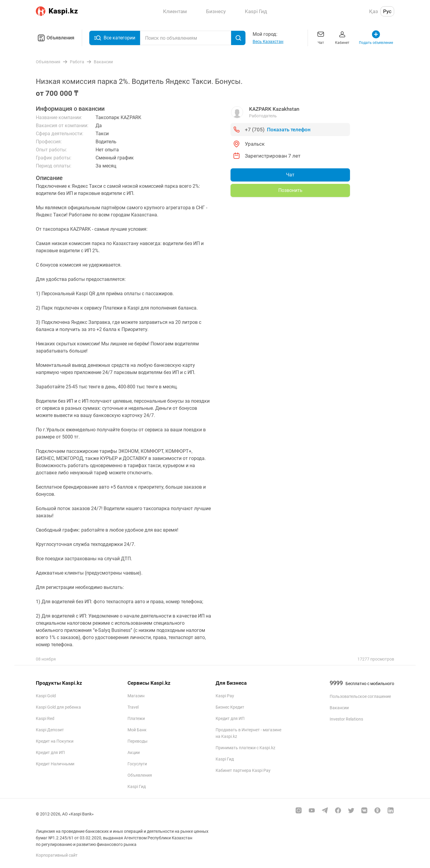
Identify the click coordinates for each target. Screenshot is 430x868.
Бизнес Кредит (230, 707)
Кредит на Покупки (55, 741)
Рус (387, 11)
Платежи (136, 718)
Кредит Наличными (55, 764)
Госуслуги (137, 764)
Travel (133, 707)
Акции (134, 752)
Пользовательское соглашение (360, 696)
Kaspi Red (45, 718)
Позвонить (290, 190)
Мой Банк (137, 730)
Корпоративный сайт (57, 855)
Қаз (374, 11)
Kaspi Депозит (50, 730)
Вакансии (339, 708)
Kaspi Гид (137, 787)
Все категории (115, 38)
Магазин (136, 696)
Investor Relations (346, 719)
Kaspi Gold (46, 696)
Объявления (55, 38)
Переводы (138, 741)
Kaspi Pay (225, 696)
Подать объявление (376, 37)
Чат (321, 37)
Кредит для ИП (50, 752)
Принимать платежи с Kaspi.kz (245, 748)
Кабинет (342, 37)
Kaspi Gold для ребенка (58, 707)
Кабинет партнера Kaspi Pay (243, 770)
